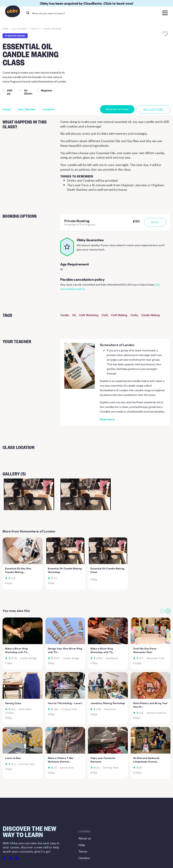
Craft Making (119, 315)
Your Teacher (27, 109)
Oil (74, 315)
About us (85, 838)
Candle (65, 315)
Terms (83, 851)
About (7, 109)
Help (82, 845)
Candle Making (151, 315)
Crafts (134, 315)
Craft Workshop (89, 315)
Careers (84, 858)
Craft (105, 315)
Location (48, 109)
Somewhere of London (117, 345)
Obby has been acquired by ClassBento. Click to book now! (86, 3)
